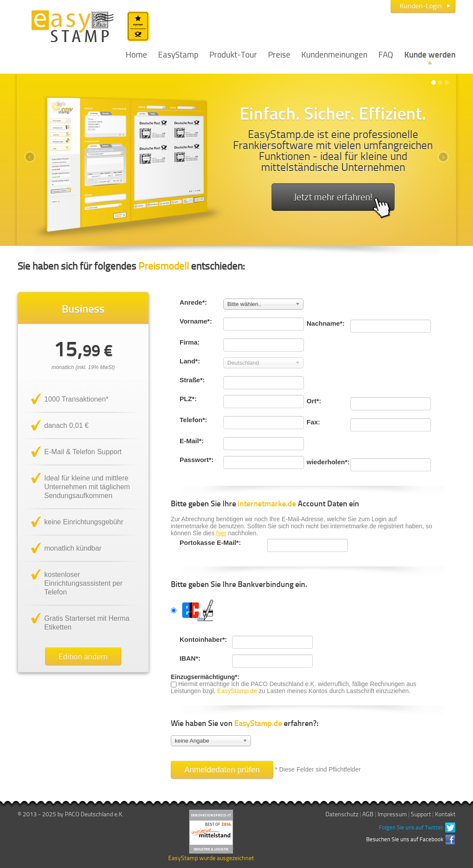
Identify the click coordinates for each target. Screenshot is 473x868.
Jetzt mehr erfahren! (342, 200)
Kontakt (445, 814)
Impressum (392, 814)
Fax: (313, 422)
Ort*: (314, 401)
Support (421, 814)
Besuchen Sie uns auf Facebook (405, 839)
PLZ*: (188, 399)
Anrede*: (193, 302)
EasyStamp (178, 54)
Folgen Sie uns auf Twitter (411, 827)
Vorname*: (196, 321)
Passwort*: (197, 460)
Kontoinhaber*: (201, 639)
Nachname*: (326, 323)
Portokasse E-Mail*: (210, 542)
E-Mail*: (192, 441)
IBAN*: (190, 658)
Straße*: (192, 380)
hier (221, 533)
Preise (279, 54)
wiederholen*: (328, 462)
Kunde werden (430, 54)
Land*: (190, 361)
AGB (368, 814)
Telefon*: (193, 420)
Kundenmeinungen (334, 54)
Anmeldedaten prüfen (222, 770)
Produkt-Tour (233, 54)
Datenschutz (342, 814)
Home (136, 54)
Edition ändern (83, 656)
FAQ (386, 54)
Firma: (190, 342)
